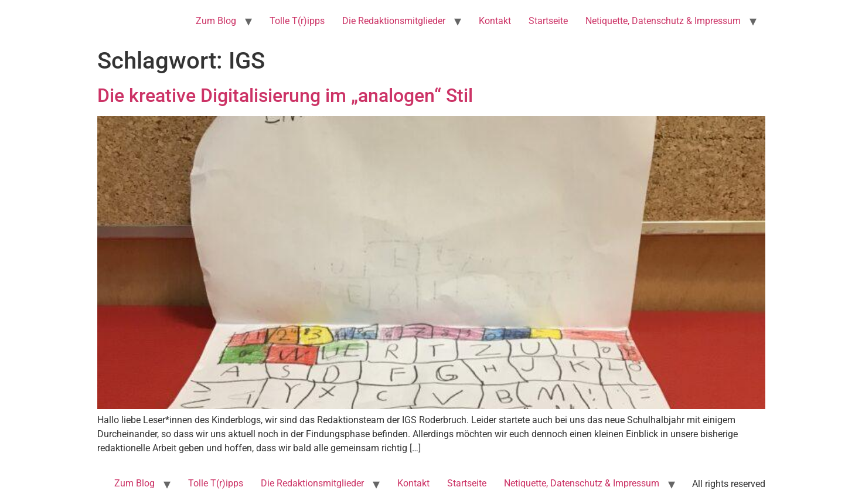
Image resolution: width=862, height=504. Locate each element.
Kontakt (495, 21)
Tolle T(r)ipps (297, 21)
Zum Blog (216, 21)
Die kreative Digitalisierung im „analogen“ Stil (285, 96)
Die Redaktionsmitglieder (394, 21)
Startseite (548, 21)
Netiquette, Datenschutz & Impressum (663, 21)
